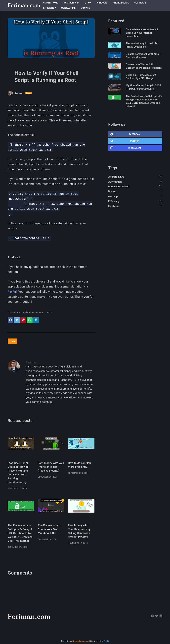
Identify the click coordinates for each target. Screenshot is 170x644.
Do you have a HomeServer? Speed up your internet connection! (144, 33)
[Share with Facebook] (11, 320)
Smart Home (51, 3)
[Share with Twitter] (18, 320)
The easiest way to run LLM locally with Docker (144, 46)
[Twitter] (156, 606)
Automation (115, 194)
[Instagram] (161, 606)
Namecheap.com (80, 631)
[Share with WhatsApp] (31, 320)
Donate (85, 8)
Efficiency (50, 8)
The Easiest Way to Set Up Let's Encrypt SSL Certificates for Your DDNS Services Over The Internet (143, 112)
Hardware (114, 220)
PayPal (12, 292)
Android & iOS (121, 3)
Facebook (126, 145)
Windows (102, 3)
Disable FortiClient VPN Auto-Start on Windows (141, 57)
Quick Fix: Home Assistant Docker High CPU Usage (143, 83)
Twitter (125, 153)
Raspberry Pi (71, 3)
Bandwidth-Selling (119, 200)
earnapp (113, 210)
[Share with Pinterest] (24, 320)
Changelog (115, 634)
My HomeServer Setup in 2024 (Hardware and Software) (142, 95)
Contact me (68, 8)
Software (140, 3)
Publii (107, 631)
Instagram (126, 160)
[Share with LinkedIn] (38, 320)
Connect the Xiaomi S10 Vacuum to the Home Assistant (142, 70)
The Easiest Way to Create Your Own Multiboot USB (50, 534)
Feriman (19, 93)
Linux (88, 3)
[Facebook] (151, 606)
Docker (113, 205)
